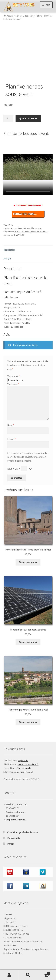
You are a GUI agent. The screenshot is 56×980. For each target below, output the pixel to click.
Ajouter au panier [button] (28, 545)
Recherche (28, 975)
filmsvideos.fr (24, 751)
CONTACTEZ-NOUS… (25, 197)
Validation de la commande (17, 959)
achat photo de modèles (36, 215)
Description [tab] (9, 233)
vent (13, 218)
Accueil (10, 16)
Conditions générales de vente (23, 815)
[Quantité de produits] (9, 102)
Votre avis (13, 367)
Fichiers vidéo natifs (25, 16)
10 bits (17, 215)
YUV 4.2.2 (20, 218)
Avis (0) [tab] (7, 242)
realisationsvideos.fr (28, 747)
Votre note (14, 359)
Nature (39, 16)
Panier (11, 827)
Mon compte (14, 821)
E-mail (11, 422)
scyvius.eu (23, 744)
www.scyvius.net (25, 755)
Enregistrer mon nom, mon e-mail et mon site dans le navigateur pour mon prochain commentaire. (28, 440)
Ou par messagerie (15, 803)
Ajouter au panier (28, 101)
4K (23, 215)
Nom (11, 408)
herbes (7, 218)
